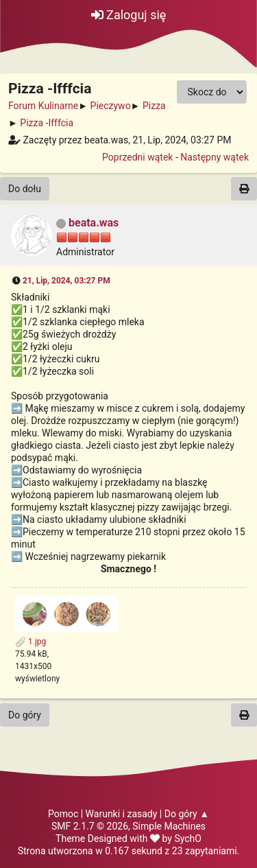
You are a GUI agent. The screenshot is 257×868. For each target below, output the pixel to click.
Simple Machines (169, 826)
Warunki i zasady (122, 814)
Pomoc (63, 814)
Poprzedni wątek (137, 157)
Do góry (25, 715)
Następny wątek (215, 157)
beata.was (94, 223)
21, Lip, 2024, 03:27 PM (66, 281)
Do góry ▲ (187, 814)
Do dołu (25, 189)
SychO (188, 838)
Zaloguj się (129, 15)
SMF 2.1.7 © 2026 (90, 826)
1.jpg (30, 642)
